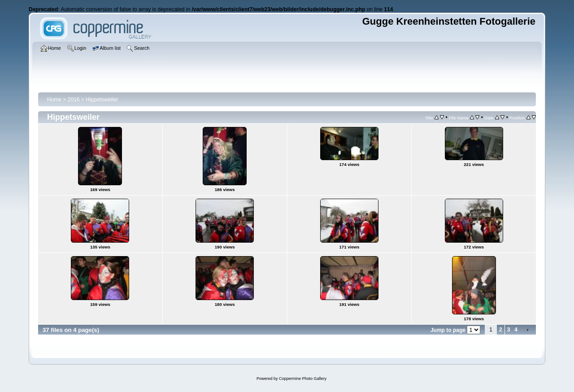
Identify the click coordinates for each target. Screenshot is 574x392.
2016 (74, 100)
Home (54, 100)
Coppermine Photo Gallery (303, 379)
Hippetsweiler (102, 100)
